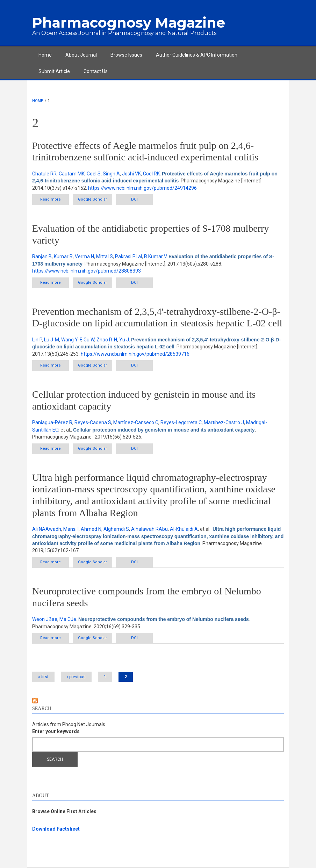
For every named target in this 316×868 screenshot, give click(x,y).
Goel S (94, 174)
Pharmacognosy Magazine (129, 23)
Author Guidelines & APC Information (197, 55)
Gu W (89, 340)
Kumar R (63, 256)
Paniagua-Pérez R (52, 422)
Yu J (124, 340)
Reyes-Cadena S (93, 422)
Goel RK (151, 174)
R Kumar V (155, 256)
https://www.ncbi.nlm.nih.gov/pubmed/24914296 (142, 188)
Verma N (84, 256)
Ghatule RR (44, 174)
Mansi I (71, 529)
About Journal (81, 55)
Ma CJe (68, 619)
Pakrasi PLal (128, 256)
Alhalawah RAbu (149, 529)
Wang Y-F (71, 340)
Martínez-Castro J (224, 422)
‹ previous (76, 677)
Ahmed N (91, 529)
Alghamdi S (116, 529)
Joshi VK (131, 174)
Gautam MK (72, 174)
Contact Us (96, 71)
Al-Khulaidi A (184, 529)
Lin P (37, 340)
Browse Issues (126, 55)
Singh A (111, 174)
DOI (134, 199)
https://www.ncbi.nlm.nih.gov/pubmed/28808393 (87, 271)
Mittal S (105, 256)
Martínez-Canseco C (136, 422)
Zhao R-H (107, 340)
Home (45, 55)
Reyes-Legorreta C (181, 422)
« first (43, 677)
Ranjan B (42, 256)
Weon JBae (45, 619)
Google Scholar (92, 199)
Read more (55, 201)
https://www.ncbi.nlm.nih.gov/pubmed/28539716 (135, 354)
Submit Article (54, 71)
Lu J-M (52, 340)
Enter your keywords (56, 731)
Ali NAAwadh (47, 529)
